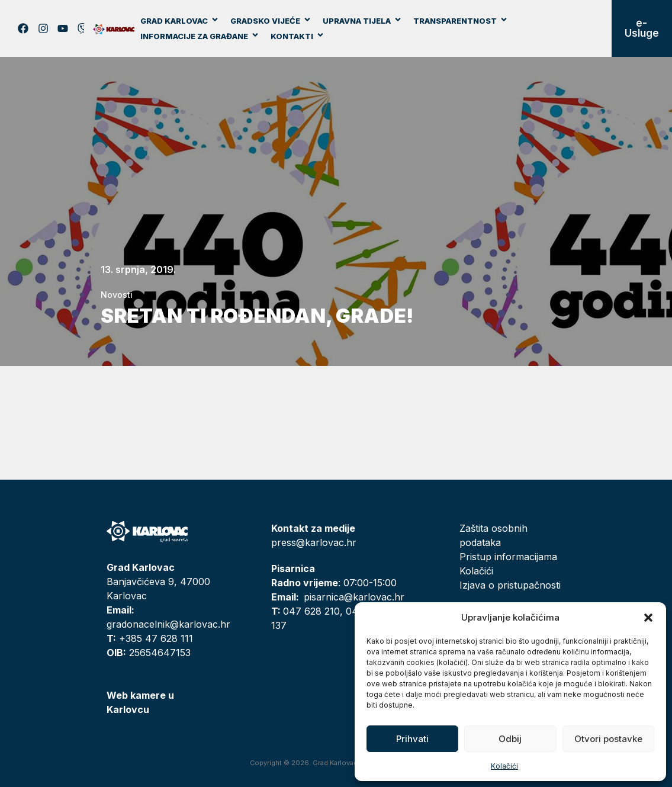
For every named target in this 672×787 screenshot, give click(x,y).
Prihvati (412, 739)
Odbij (510, 739)
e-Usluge (642, 28)
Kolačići (504, 766)
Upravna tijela (362, 21)
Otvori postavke (608, 739)
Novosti (117, 295)
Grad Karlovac (180, 21)
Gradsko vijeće (271, 21)
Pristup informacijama (508, 557)
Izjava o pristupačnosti (510, 585)
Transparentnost (461, 21)
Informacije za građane (200, 36)
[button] (648, 618)
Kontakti (298, 36)
